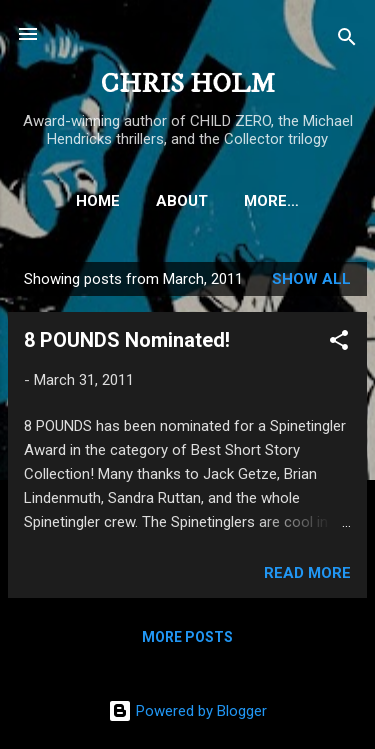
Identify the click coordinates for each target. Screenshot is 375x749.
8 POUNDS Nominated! (127, 340)
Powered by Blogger (187, 711)
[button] (339, 343)
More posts (187, 637)
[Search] (347, 40)
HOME (98, 201)
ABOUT (182, 201)
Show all (311, 279)
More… (271, 201)
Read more (307, 573)
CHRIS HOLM (188, 84)
